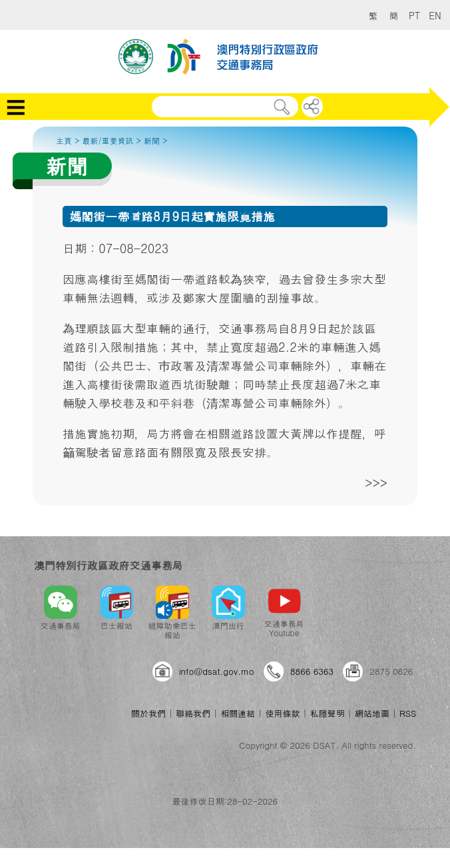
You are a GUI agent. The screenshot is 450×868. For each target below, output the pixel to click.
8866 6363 (312, 671)
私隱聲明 (328, 713)
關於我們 (148, 713)
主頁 (64, 140)
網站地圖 (372, 713)
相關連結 (238, 713)
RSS (408, 713)
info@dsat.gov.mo (217, 671)
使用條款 (282, 713)
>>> (376, 483)
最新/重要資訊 (108, 140)
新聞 (152, 140)
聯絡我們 (193, 713)
